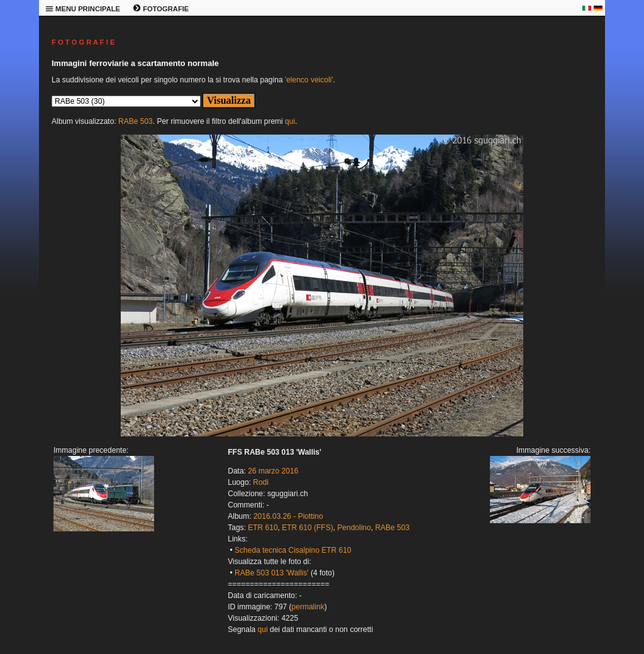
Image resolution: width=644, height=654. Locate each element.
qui (290, 121)
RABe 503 (136, 121)
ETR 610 (263, 528)
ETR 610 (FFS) (307, 528)
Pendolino (354, 528)
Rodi (261, 482)
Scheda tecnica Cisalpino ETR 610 (293, 550)
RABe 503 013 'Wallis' (272, 573)
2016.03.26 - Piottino (288, 516)
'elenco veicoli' (309, 80)
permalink (308, 607)
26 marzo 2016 (273, 471)
